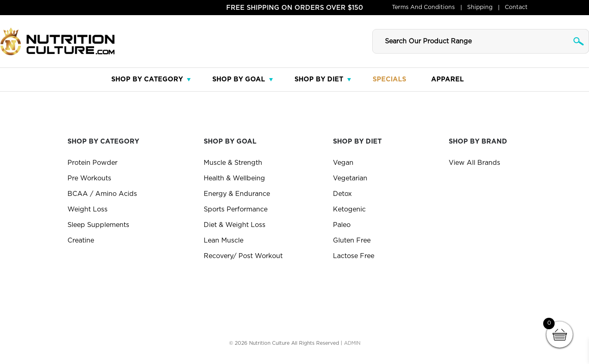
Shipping (480, 7)
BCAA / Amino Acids (102, 194)
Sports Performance (236, 209)
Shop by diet (357, 142)
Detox (342, 194)
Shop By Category (147, 79)
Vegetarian (350, 178)
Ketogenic (349, 209)
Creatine (81, 240)
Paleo (342, 225)
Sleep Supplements (98, 225)
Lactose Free (354, 256)
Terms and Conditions (423, 7)
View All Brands (474, 163)
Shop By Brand (478, 142)
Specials (389, 79)
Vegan (343, 163)
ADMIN (352, 343)
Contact (516, 7)
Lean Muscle (224, 240)
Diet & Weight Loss (235, 225)
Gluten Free (352, 240)
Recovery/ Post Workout (243, 256)
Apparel (447, 79)
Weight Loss (88, 209)
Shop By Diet (319, 79)
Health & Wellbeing (234, 178)
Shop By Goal (239, 79)
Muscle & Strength (233, 163)
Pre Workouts (89, 178)
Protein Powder (92, 163)
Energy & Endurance (237, 194)
